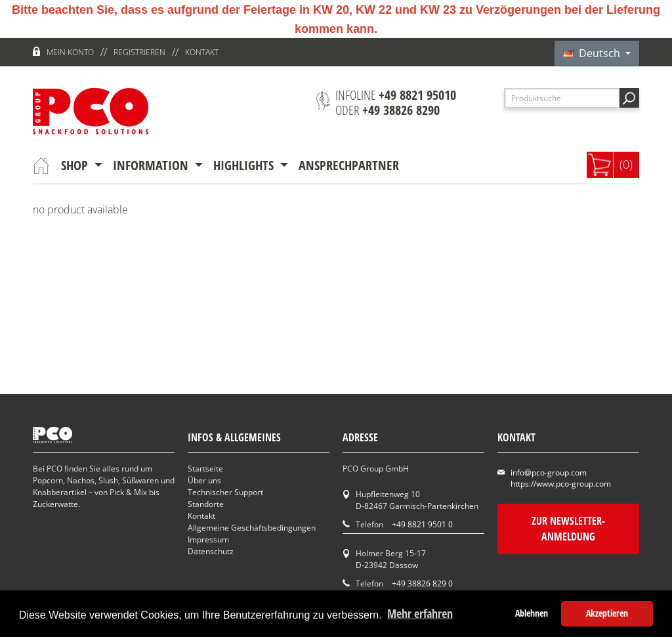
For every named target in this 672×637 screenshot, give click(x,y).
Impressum (208, 539)
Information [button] (152, 165)
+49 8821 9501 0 (422, 524)
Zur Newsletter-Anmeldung (568, 529)
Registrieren (139, 52)
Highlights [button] (245, 165)
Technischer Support (225, 492)
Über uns (204, 480)
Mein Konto (70, 52)
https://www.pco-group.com (561, 484)
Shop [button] (76, 165)
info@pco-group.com (549, 472)
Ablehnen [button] (532, 613)
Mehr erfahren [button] (420, 613)
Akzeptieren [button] (607, 613)
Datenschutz (211, 551)
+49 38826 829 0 (422, 583)
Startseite (205, 469)
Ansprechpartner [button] (349, 165)
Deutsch (593, 53)
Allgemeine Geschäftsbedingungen (252, 528)
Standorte (206, 504)
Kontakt (202, 52)
